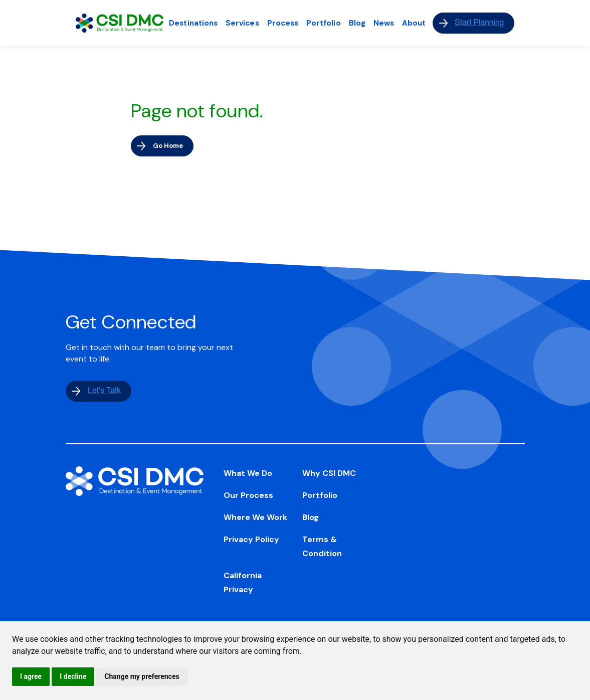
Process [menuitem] (283, 23)
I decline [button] (73, 676)
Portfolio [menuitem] (324, 23)
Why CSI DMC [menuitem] (329, 473)
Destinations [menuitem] (193, 23)
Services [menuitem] (242, 23)
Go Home (168, 146)
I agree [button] (31, 676)
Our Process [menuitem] (248, 495)
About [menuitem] (414, 23)
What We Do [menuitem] (248, 473)
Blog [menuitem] (357, 23)
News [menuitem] (384, 23)
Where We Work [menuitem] (255, 517)
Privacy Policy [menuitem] (251, 539)
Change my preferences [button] (142, 676)
